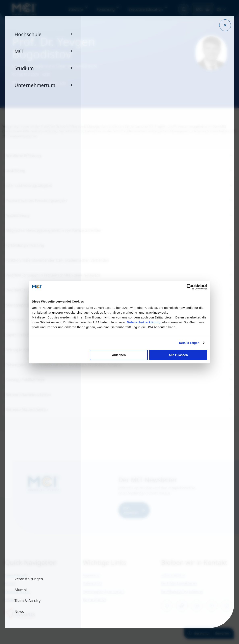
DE (219, 9)
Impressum (92, 575)
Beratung (198, 633)
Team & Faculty (16, 575)
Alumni (10, 583)
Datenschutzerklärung (144, 322)
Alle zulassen (178, 355)
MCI (199, 9)
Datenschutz (92, 583)
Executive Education (146, 9)
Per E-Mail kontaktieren (179, 583)
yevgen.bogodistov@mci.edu (39, 83)
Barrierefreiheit (95, 599)
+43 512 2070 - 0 (173, 575)
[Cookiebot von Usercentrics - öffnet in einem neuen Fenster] (190, 287)
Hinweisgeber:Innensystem (104, 591)
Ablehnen (119, 355)
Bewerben (223, 633)
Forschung (106, 9)
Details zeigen (189, 343)
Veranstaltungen (18, 591)
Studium (76, 9)
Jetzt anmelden (134, 510)
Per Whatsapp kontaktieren (182, 591)
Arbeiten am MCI (18, 599)
